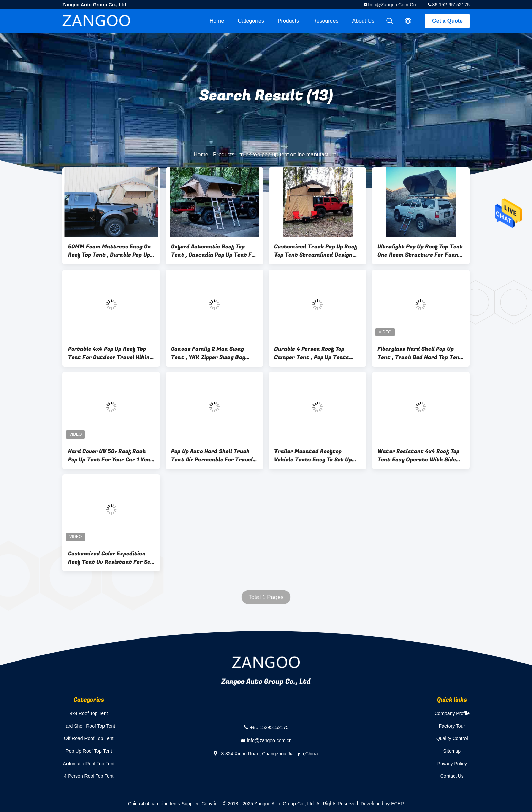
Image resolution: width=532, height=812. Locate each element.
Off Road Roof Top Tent (89, 738)
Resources (325, 21)
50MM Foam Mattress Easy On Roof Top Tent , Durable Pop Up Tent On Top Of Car (109, 251)
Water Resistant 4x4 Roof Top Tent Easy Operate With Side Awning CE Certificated (418, 455)
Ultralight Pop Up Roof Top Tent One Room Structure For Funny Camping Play (420, 251)
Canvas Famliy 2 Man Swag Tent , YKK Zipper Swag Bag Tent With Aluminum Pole (208, 353)
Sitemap (452, 751)
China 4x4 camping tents (154, 804)
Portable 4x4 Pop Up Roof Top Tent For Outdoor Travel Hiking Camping (110, 353)
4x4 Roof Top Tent (89, 713)
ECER (397, 804)
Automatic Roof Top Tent (89, 764)
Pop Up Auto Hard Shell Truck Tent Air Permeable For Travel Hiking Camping (212, 455)
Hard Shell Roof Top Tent (89, 726)
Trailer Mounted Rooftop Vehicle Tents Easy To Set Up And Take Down (313, 455)
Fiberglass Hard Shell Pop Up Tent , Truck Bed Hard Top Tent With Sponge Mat (420, 353)
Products (288, 21)
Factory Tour (452, 726)
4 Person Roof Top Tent (89, 776)
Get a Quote (447, 21)
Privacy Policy (452, 764)
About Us (363, 21)
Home (217, 21)
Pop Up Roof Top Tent (89, 751)
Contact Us (452, 776)
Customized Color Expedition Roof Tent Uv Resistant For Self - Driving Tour (111, 558)
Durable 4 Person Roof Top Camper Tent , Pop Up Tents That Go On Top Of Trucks (312, 353)
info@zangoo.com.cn (392, 5)
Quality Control (452, 738)
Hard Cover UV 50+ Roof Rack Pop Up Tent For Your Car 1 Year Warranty (110, 455)
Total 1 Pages (266, 597)
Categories (251, 21)
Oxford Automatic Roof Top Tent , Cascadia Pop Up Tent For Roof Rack (214, 251)
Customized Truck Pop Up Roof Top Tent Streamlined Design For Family (316, 251)
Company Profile (452, 713)
